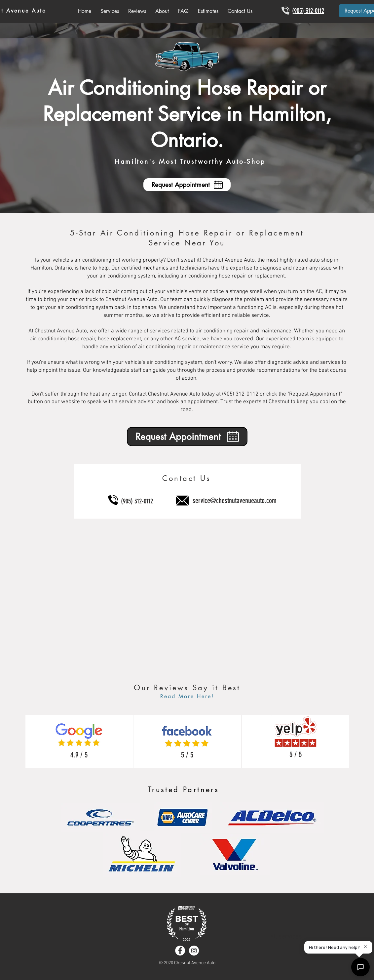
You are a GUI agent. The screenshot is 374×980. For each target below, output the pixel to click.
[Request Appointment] (187, 185)
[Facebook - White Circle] (180, 951)
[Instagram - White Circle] (194, 951)
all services (286, 937)
